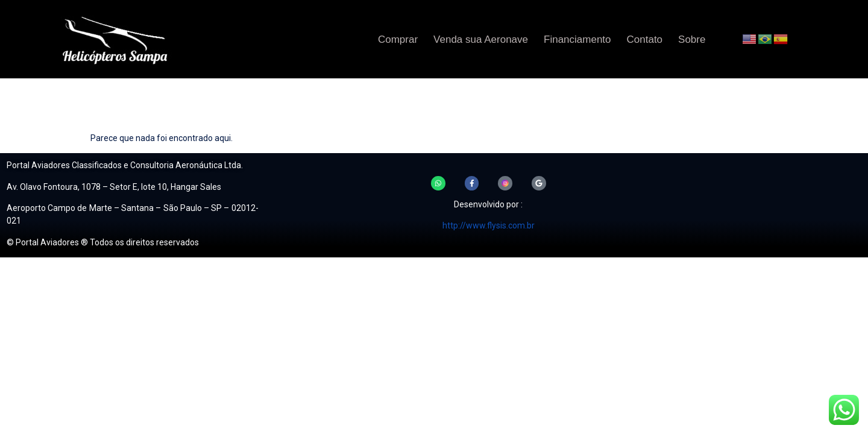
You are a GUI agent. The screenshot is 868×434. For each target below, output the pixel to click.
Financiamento (577, 39)
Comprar (398, 39)
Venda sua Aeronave (481, 39)
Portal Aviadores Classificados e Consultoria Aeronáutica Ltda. (125, 165)
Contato (645, 39)
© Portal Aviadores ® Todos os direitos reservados (103, 242)
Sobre (692, 39)
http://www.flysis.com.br (489, 227)
